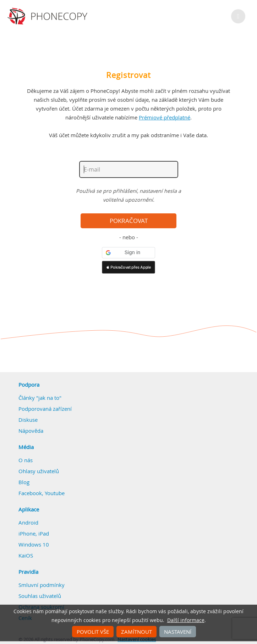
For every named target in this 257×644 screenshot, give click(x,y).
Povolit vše (93, 632)
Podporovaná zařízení (45, 409)
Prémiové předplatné (165, 117)
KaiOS (26, 555)
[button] (128, 253)
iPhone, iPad (34, 533)
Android (28, 522)
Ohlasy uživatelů (39, 471)
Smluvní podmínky (42, 585)
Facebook (30, 493)
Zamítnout (136, 632)
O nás (26, 460)
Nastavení (178, 632)
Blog (24, 482)
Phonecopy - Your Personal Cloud (48, 16)
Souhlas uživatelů (40, 596)
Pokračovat (129, 221)
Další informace (186, 620)
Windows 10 (34, 544)
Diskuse (28, 420)
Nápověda (31, 431)
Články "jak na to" (40, 398)
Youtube (55, 493)
